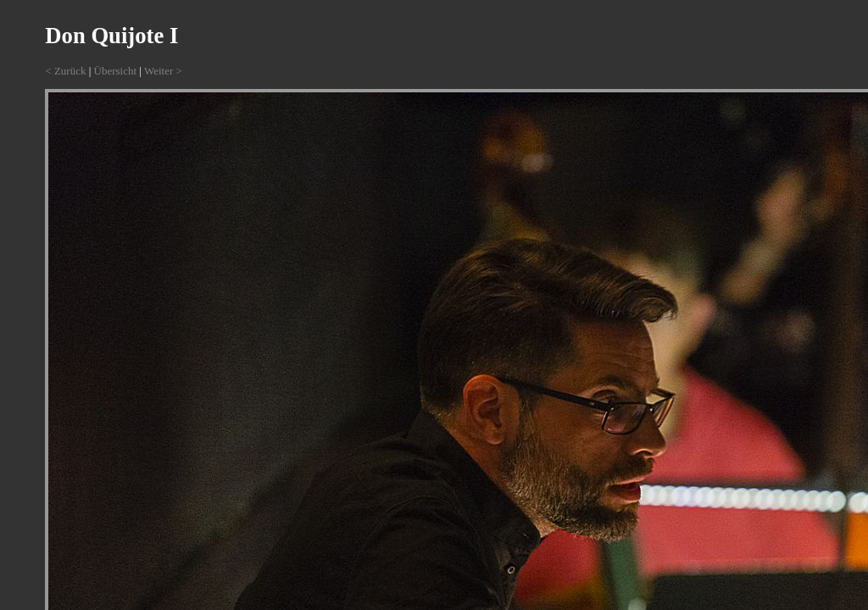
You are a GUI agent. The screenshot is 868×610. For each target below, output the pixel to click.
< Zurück (65, 71)
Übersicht (116, 71)
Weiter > (163, 71)
